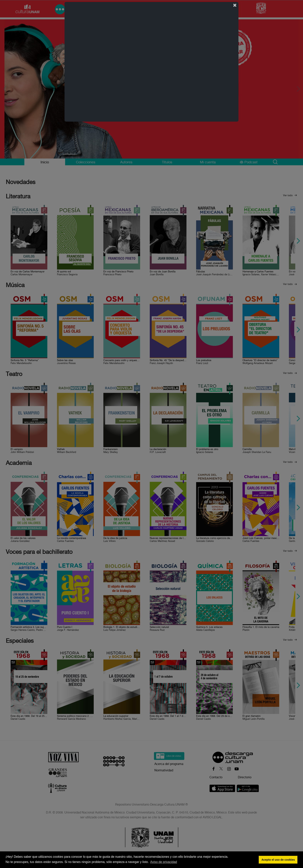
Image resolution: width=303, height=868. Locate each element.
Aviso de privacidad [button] (163, 862)
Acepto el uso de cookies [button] (278, 860)
